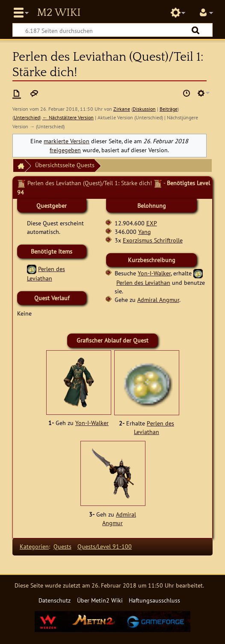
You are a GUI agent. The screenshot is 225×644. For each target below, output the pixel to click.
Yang (145, 232)
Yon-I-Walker (154, 273)
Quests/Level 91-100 (105, 546)
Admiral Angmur (158, 300)
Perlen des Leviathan (143, 282)
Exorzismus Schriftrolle (153, 240)
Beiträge (169, 109)
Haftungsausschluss (154, 600)
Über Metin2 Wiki (100, 600)
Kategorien (34, 546)
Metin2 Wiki (59, 13)
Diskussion (144, 109)
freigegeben (65, 150)
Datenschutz (55, 600)
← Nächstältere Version (68, 117)
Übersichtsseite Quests (65, 165)
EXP (152, 223)
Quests (62, 546)
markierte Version (67, 141)
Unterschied (27, 117)
